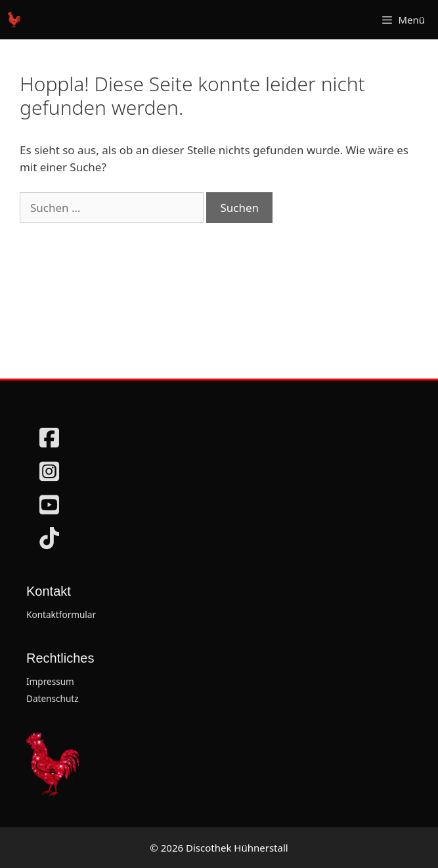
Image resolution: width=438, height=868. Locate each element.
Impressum (50, 681)
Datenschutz (53, 698)
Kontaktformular (61, 614)
